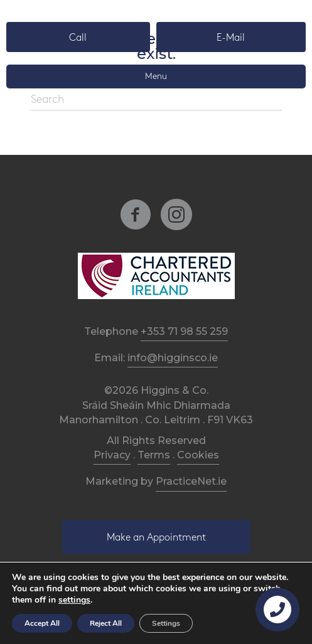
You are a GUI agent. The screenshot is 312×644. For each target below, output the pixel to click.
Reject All (106, 623)
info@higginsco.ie (173, 358)
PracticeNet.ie (191, 481)
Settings (166, 623)
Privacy (112, 455)
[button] (78, 37)
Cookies (198, 455)
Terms (154, 455)
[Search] (156, 100)
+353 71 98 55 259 (184, 331)
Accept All (42, 623)
